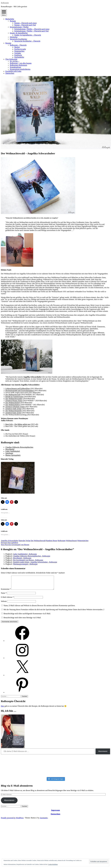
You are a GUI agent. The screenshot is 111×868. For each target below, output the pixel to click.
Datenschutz (10, 73)
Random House (52, 541)
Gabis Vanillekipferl (13, 451)
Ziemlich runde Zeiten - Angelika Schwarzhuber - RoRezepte (35, 562)
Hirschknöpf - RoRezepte (22, 558)
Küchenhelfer (19, 57)
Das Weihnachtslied (13, 403)
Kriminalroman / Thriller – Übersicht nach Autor (32, 29)
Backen (17, 47)
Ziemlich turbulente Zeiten (15, 407)
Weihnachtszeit (71, 541)
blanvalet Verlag (24, 541)
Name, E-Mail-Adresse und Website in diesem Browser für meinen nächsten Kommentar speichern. (39, 608)
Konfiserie (18, 55)
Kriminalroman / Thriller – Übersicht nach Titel (31, 31)
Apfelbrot (9, 543)
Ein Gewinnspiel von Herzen (15, 545)
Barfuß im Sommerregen (14, 397)
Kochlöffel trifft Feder (13, 71)
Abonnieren (103, 754)
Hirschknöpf (10, 449)
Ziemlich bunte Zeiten (13, 413)
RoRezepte (5, 3)
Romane (13, 21)
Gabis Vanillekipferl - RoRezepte (25, 554)
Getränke (18, 53)
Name (4, 596)
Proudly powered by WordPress (12, 820)
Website (4, 604)
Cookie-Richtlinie (53, 864)
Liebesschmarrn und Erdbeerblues (18, 389)
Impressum (55, 813)
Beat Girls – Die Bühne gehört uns (18, 424)
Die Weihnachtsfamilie (14, 411)
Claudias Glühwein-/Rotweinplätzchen (19, 447)
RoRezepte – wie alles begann (21, 63)
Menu (4, 13)
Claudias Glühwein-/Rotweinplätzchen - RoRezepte (32, 556)
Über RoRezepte (11, 59)
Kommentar (6, 592)
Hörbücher (14, 37)
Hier (2, 709)
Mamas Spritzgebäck (13, 455)
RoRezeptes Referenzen (18, 65)
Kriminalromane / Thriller (19, 27)
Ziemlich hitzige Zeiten (14, 401)
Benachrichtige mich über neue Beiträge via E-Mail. (22, 620)
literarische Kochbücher (18, 39)
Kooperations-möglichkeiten (20, 69)
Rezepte (8, 43)
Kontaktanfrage (15, 67)
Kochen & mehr (20, 49)
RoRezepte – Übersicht (18, 45)
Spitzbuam (9, 453)
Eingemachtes (19, 51)
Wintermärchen (83, 541)
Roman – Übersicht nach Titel (25, 25)
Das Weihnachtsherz (13, 405)
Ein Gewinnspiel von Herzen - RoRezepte (28, 560)
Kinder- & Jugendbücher (19, 33)
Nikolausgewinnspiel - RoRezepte (25, 564)
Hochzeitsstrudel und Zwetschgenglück (20, 391)
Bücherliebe (10, 19)
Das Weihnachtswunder (14, 399)
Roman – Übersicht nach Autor (26, 23)
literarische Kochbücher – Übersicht (27, 41)
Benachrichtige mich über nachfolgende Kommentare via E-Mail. (27, 616)
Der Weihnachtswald (13, 395)
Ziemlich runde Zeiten (13, 409)
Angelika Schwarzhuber (10, 541)
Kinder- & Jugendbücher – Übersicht (28, 35)
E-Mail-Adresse (7, 600)
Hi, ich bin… (15, 61)
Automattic (44, 820)
